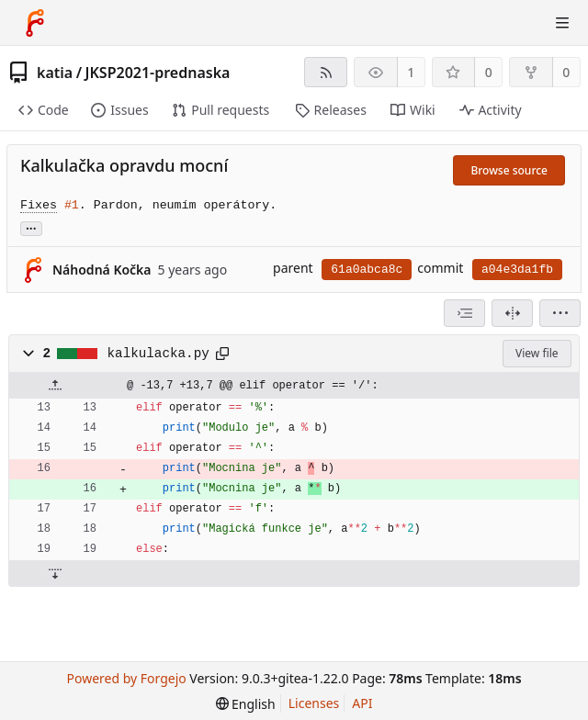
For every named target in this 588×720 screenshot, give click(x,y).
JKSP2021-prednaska (158, 73)
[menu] (560, 313)
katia (55, 73)
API (362, 703)
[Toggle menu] (562, 23)
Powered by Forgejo (126, 678)
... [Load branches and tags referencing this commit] (31, 227)
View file (537, 353)
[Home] (35, 23)
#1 (72, 205)
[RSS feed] (326, 72)
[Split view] (512, 313)
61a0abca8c (367, 270)
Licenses (314, 703)
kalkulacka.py (158, 354)
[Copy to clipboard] (222, 354)
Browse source (509, 170)
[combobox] (464, 313)
